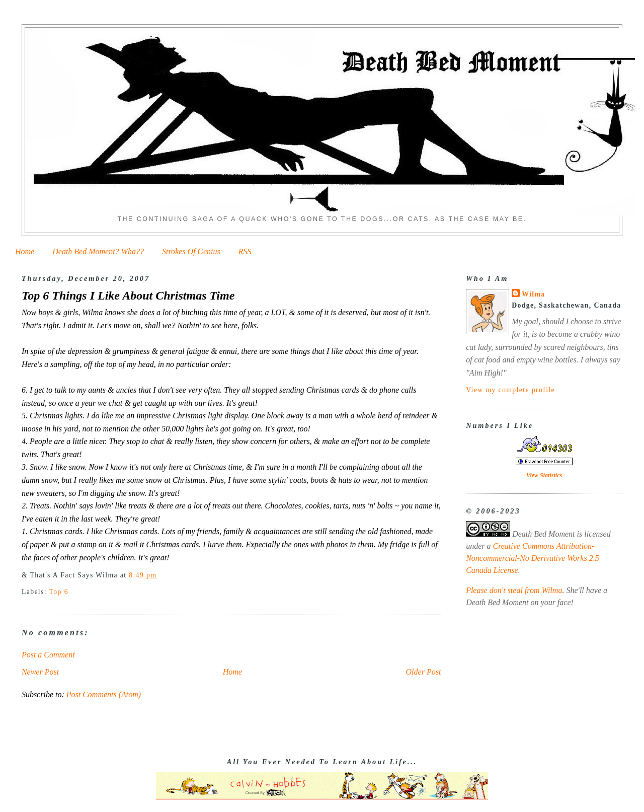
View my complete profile (510, 390)
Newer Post (40, 672)
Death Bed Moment (543, 534)
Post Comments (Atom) (104, 694)
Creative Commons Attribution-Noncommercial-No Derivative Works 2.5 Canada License (533, 558)
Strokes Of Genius (191, 251)
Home (25, 251)
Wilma (533, 294)
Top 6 (59, 592)
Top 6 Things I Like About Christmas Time (128, 296)
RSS (245, 251)
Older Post (424, 672)
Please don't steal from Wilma (514, 590)
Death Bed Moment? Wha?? (98, 251)
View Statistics (544, 475)
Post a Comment (48, 655)
